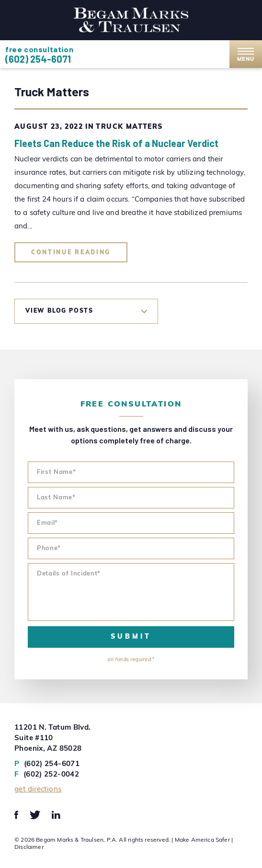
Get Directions (38, 790)
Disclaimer (29, 847)
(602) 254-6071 (38, 59)
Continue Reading (71, 253)
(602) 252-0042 (47, 775)
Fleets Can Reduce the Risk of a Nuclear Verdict (116, 143)
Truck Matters (129, 127)
